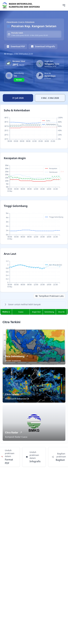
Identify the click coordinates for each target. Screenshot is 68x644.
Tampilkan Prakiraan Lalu (49, 296)
